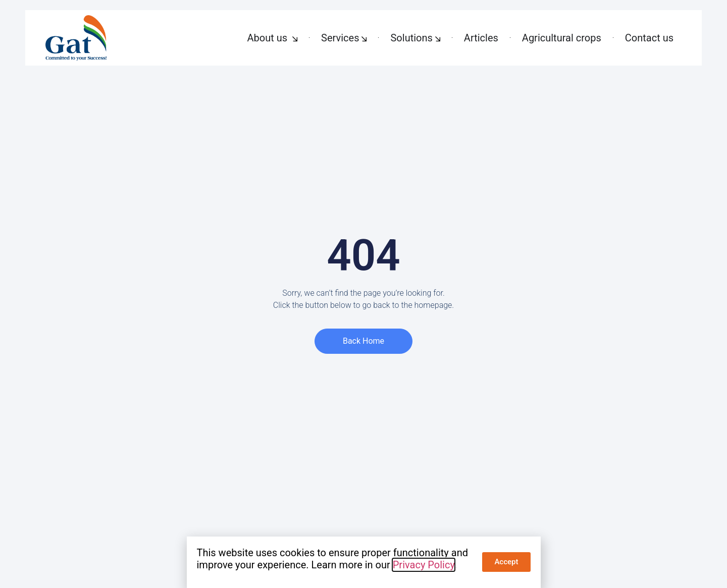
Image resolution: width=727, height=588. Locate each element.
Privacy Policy (424, 565)
